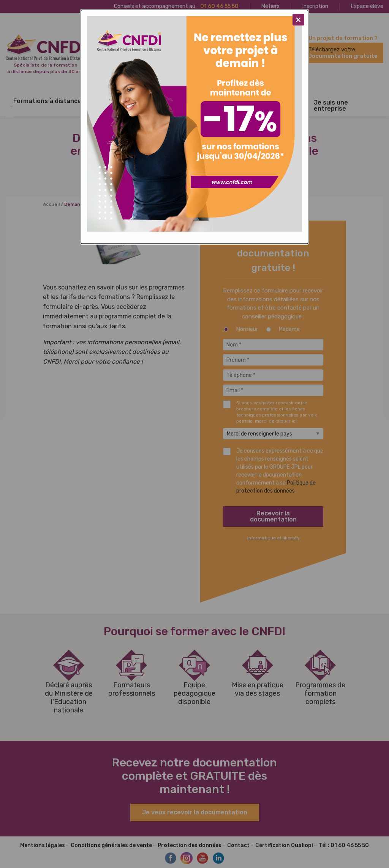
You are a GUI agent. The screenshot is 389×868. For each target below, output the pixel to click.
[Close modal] (298, 20)
